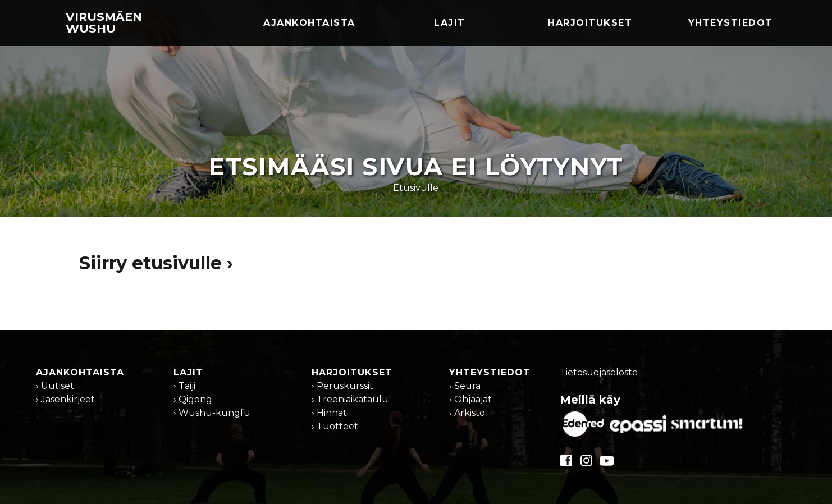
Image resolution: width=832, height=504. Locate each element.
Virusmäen (104, 22)
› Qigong (193, 399)
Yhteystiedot (731, 23)
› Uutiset (55, 386)
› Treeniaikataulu (350, 399)
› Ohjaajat (470, 399)
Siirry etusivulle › (156, 263)
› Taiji (184, 386)
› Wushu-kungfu (212, 413)
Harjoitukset (590, 23)
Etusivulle (416, 188)
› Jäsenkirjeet (65, 399)
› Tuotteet (335, 426)
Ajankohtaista (309, 23)
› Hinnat (329, 413)
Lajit (450, 23)
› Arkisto (467, 413)
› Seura (465, 386)
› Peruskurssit (342, 386)
